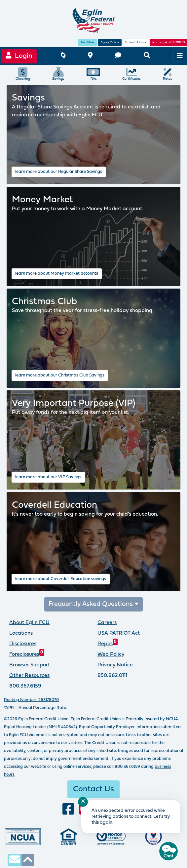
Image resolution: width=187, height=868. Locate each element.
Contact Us (93, 789)
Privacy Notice (115, 665)
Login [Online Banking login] (19, 56)
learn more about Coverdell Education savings (61, 579)
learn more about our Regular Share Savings (59, 172)
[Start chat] (168, 851)
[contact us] (118, 56)
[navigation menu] (180, 56)
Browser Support (30, 665)
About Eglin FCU (29, 623)
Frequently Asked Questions (94, 604)
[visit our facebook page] (68, 809)
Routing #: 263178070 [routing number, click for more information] (168, 42)
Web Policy (111, 654)
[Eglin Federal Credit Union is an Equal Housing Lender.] (69, 837)
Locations (21, 633)
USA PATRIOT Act (119, 633)
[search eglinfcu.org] (147, 56)
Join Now (87, 42)
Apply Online (110, 42)
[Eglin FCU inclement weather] (63, 56)
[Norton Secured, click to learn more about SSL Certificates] (111, 837)
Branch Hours (136, 42)
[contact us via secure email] (15, 860)
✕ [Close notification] (83, 802)
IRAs (93, 74)
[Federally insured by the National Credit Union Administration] (23, 837)
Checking (23, 74)
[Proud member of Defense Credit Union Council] (153, 837)
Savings (58, 74)
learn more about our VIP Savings (48, 477)
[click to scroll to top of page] (28, 860)
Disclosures (23, 644)
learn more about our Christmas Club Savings (60, 375)
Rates (168, 74)
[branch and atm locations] (90, 56)
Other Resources (29, 676)
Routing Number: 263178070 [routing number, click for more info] (31, 700)
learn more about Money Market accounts (57, 274)
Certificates (131, 74)
